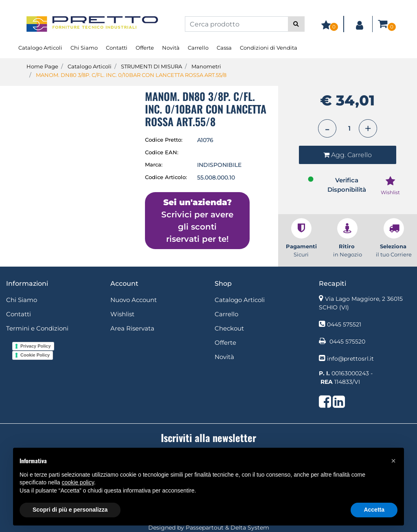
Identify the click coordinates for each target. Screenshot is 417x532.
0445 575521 (344, 324)
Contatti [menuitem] (117, 48)
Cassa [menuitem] (224, 48)
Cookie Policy (35, 355)
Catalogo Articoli (90, 66)
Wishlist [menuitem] (122, 314)
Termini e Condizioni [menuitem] (37, 328)
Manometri (206, 66)
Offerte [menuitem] (145, 48)
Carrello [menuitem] (198, 48)
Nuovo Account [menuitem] (134, 300)
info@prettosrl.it (350, 359)
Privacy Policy (36, 346)
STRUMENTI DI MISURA (151, 66)
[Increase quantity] (368, 128)
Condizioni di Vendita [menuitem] (269, 48)
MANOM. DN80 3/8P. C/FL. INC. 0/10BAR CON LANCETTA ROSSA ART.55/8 (131, 75)
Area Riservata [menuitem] (132, 328)
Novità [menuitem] (171, 48)
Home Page (42, 66)
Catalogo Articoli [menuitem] (40, 48)
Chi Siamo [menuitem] (84, 48)
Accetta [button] (374, 510)
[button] (296, 24)
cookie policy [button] (78, 482)
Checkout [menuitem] (229, 328)
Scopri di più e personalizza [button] (70, 510)
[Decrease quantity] (327, 128)
